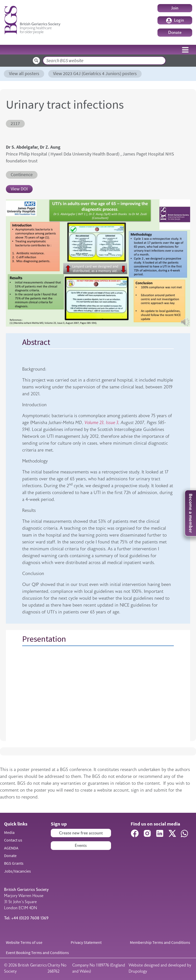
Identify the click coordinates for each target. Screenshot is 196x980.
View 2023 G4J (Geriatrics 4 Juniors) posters (95, 74)
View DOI (19, 189)
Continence (22, 175)
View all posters (24, 74)
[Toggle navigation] (185, 50)
